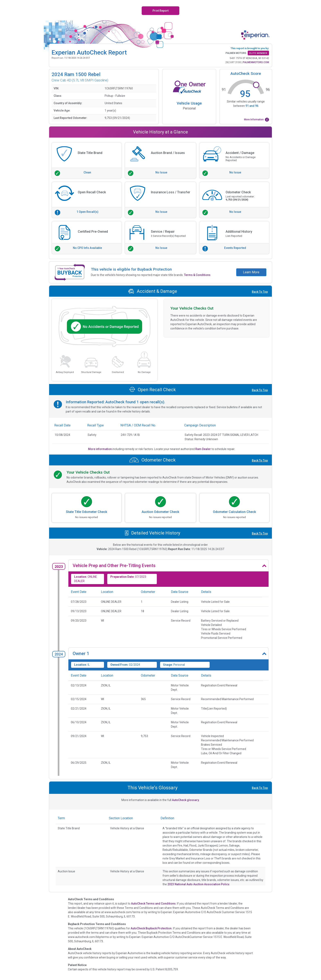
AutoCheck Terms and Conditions (153, 904)
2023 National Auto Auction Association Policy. (199, 884)
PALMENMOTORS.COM (256, 62)
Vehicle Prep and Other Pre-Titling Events (114, 566)
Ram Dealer (203, 449)
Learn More (251, 272)
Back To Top (260, 292)
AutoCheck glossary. (186, 800)
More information (100, 449)
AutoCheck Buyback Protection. (151, 928)
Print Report (160, 11)
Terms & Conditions (197, 275)
